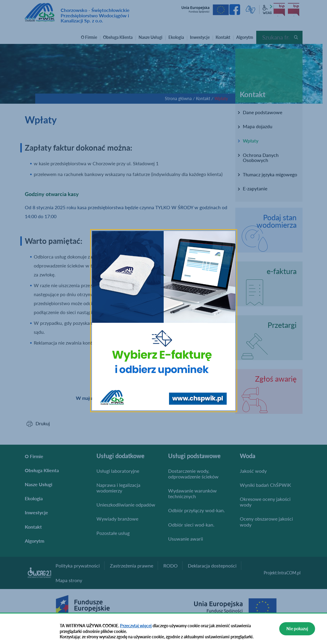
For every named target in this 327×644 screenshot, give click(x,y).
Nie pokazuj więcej (297, 631)
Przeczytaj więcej (136, 626)
